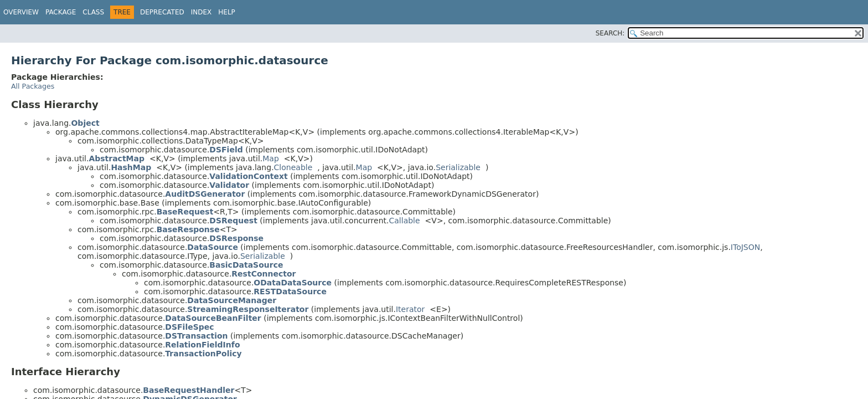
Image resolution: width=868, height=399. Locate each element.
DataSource (213, 247)
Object (85, 123)
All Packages (33, 86)
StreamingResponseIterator (248, 309)
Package (61, 12)
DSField (226, 150)
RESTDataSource (290, 291)
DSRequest (233, 221)
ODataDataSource (293, 283)
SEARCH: (610, 33)
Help (227, 12)
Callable (405, 221)
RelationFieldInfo (202, 345)
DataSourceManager (232, 300)
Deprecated (162, 12)
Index (201, 12)
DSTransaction (196, 336)
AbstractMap (117, 158)
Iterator (410, 309)
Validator (229, 185)
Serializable (458, 167)
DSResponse (236, 238)
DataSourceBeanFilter (213, 318)
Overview (21, 12)
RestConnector (263, 274)
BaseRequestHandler (188, 390)
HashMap (131, 167)
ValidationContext (248, 176)
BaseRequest (185, 212)
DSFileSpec (189, 327)
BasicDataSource (246, 265)
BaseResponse (188, 229)
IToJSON (745, 247)
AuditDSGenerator (205, 194)
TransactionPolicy (203, 354)
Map (271, 158)
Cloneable (293, 167)
